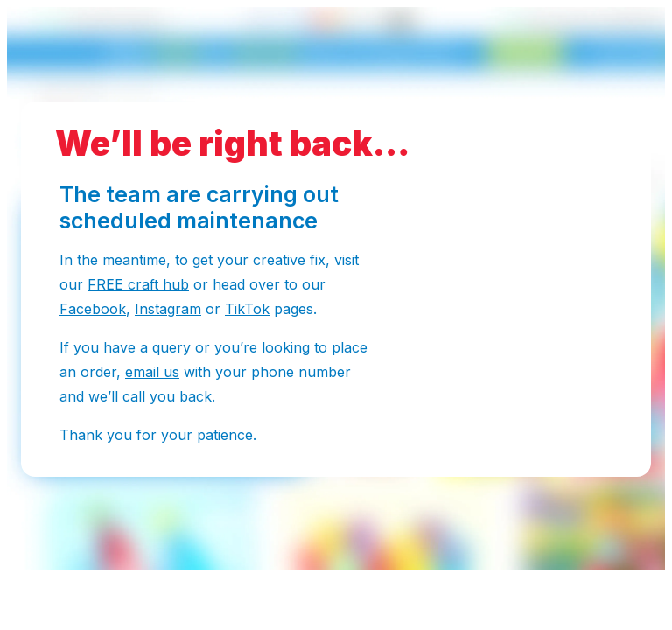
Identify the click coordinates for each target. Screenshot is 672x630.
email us (152, 372)
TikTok (247, 309)
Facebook (93, 309)
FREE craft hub (138, 284)
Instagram (168, 309)
